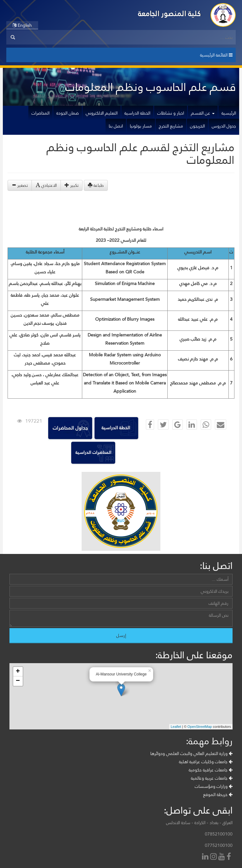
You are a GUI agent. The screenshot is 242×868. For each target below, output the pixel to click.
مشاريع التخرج (171, 126)
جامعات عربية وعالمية (212, 778)
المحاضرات (40, 113)
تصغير (20, 185)
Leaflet (176, 727)
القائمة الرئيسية (216, 55)
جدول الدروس (224, 126)
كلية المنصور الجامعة (170, 13)
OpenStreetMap (200, 727)
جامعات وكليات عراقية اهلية (206, 762)
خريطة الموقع (218, 794)
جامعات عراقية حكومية (211, 770)
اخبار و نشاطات (171, 113)
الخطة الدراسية (137, 113)
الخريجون (197, 126)
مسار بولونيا (141, 126)
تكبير (72, 185)
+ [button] (18, 672)
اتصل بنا (116, 126)
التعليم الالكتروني (102, 113)
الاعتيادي (46, 185)
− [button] (18, 681)
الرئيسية (229, 113)
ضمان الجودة (68, 113)
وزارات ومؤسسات (214, 786)
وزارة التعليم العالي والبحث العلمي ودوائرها (191, 753)
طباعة (96, 185)
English (22, 25)
